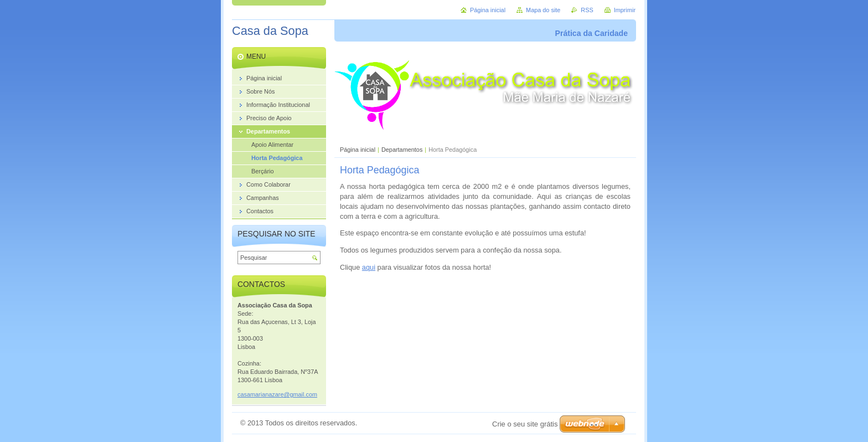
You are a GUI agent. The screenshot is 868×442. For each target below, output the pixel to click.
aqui (369, 267)
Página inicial (358, 150)
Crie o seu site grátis (525, 424)
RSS (587, 10)
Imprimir (625, 10)
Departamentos (402, 150)
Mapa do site (543, 10)
